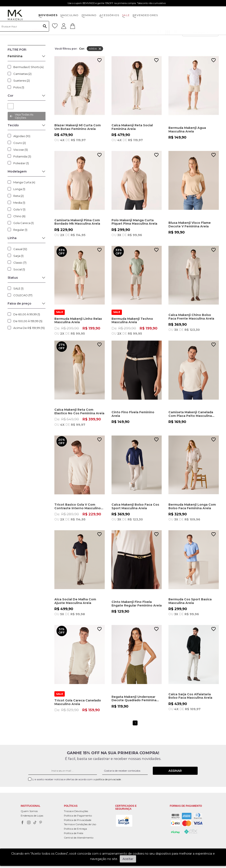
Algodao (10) (22, 136)
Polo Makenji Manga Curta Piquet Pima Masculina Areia (134, 222)
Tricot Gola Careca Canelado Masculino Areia (78, 703)
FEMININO (89, 15)
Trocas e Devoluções (76, 812)
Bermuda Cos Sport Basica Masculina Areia (190, 602)
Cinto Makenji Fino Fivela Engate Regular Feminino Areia (137, 604)
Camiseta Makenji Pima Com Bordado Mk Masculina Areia (77, 222)
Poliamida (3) (22, 156)
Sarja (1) (18, 256)
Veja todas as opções (24, 116)
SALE (126, 15)
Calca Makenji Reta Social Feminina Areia (132, 127)
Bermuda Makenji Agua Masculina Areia (187, 130)
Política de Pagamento (78, 816)
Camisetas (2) (22, 74)
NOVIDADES (48, 15)
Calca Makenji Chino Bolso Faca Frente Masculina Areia (191, 317)
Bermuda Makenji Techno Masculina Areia (132, 321)
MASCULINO (70, 15)
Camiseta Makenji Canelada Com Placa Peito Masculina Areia (191, 414)
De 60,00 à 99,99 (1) (27, 314)
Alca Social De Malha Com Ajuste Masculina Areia (75, 602)
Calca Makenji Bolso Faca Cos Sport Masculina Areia (135, 507)
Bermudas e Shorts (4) (28, 67)
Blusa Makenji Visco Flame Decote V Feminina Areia (190, 225)
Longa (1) (19, 189)
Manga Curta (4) (24, 182)
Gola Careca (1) (23, 223)
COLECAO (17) (23, 295)
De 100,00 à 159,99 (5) (28, 321)
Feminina (15, 56)
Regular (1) (20, 230)
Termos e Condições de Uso (80, 825)
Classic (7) (20, 263)
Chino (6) (19, 216)
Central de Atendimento (79, 838)
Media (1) (19, 203)
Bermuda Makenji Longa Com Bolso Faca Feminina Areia (192, 507)
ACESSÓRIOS (109, 15)
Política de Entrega (75, 829)
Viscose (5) (21, 150)
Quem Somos (29, 812)
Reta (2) (19, 196)
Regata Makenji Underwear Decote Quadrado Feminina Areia (134, 699)
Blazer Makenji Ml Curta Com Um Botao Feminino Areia (78, 127)
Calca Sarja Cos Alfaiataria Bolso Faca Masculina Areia (190, 696)
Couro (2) (20, 143)
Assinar (175, 771)
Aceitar (128, 859)
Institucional (31, 806)
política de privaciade (108, 780)
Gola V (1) (19, 209)
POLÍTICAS (71, 806)
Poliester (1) (21, 163)
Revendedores (145, 15)
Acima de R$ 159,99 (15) (29, 328)
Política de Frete (74, 834)
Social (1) (19, 269)
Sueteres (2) (22, 81)
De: (80, 331)
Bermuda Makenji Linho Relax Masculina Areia (78, 321)
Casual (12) (20, 249)
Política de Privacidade (78, 820)
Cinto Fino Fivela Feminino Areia (133, 414)
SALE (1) (18, 288)
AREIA (11, 106)
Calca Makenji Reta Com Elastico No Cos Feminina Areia (79, 411)
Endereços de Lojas (32, 816)
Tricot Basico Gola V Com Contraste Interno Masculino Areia (78, 507)
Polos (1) (19, 87)
